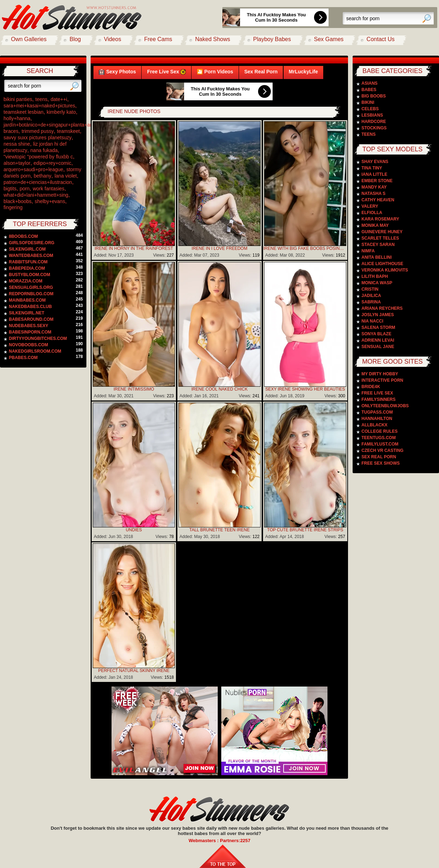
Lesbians (372, 115)
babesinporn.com (30, 332)
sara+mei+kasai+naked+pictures (39, 106)
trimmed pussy (38, 131)
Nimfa (368, 251)
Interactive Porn (382, 380)
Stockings (374, 128)
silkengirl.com (27, 249)
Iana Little (374, 174)
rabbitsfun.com (28, 262)
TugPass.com (377, 412)
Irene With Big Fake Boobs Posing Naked (305, 248)
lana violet (66, 176)
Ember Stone (377, 181)
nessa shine (17, 144)
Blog (75, 39)
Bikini (368, 102)
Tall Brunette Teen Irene (219, 530)
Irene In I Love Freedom (219, 248)
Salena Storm (378, 327)
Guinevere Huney (382, 232)
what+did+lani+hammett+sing (36, 195)
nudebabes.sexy (28, 326)
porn (24, 189)
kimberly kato (61, 112)
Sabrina (371, 302)
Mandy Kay (374, 187)
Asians (369, 83)
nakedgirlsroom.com (35, 351)
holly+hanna (17, 118)
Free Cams (158, 39)
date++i (59, 99)
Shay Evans (375, 162)
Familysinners (378, 399)
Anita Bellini (377, 257)
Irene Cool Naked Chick (220, 389)
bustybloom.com (30, 275)
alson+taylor (17, 163)
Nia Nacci (372, 321)
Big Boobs (374, 96)
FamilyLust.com (380, 444)
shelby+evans (50, 201)
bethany (42, 176)
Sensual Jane (378, 347)
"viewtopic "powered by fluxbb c (38, 157)
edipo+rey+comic (53, 163)
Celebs (370, 109)
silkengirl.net (27, 313)
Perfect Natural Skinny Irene (134, 671)
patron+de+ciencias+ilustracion (38, 182)
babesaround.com (31, 319)
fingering (13, 207)
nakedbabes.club (30, 307)
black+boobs (18, 201)
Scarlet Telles (380, 238)
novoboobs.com (28, 345)
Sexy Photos (117, 72)
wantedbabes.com (31, 256)
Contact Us (380, 39)
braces (11, 131)
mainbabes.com (27, 300)
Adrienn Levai (378, 340)
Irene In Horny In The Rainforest (134, 248)
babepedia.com (27, 268)
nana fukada (44, 150)
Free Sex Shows (381, 463)
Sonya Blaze (376, 334)
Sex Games (329, 39)
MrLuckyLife (303, 72)
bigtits (10, 189)
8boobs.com (23, 236)
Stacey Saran (378, 245)
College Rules (380, 431)
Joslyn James (378, 315)
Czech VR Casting (383, 450)
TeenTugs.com (379, 438)
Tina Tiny (372, 168)
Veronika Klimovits (385, 270)
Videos (113, 39)
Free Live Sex (166, 72)
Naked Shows (213, 39)
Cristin (370, 289)
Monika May (375, 225)
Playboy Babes (272, 39)
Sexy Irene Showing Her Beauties (305, 389)
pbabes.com (23, 358)
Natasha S (374, 194)
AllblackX (374, 425)
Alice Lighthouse (382, 264)
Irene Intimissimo (134, 389)
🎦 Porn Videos (215, 72)
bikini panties (18, 99)
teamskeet (69, 131)
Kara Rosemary (380, 219)
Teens (369, 134)
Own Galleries (29, 39)
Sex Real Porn (261, 72)
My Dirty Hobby (380, 374)
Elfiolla (372, 213)
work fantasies (48, 189)
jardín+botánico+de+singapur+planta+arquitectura (58, 125)
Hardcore (374, 122)
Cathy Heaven (378, 200)
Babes (369, 90)
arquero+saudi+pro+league (33, 169)
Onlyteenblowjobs (385, 406)
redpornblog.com (31, 294)
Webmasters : (204, 841)
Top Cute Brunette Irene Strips (305, 530)
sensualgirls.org (31, 287)
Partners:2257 (235, 841)
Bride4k (371, 387)
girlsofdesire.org (32, 243)
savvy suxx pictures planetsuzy (38, 138)
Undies (134, 530)
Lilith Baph (375, 276)
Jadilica (371, 296)
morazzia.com (26, 281)
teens (41, 99)
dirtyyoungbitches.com (38, 338)
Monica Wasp (377, 283)
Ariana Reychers (382, 308)
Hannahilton (377, 419)
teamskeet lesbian (24, 112)
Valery (370, 206)
